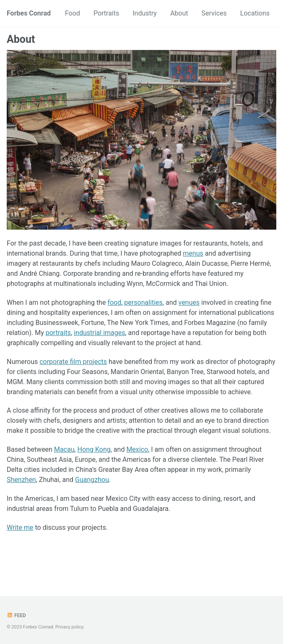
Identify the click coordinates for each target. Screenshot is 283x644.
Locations (255, 13)
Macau (64, 449)
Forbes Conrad (29, 13)
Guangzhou (92, 480)
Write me (20, 528)
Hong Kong (94, 449)
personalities (143, 302)
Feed (16, 615)
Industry (145, 13)
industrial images (99, 333)
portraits (58, 333)
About (179, 13)
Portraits (106, 13)
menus (193, 253)
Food (73, 13)
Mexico (137, 449)
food (114, 302)
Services (214, 13)
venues (189, 302)
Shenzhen (21, 480)
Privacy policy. (70, 627)
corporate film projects (73, 362)
